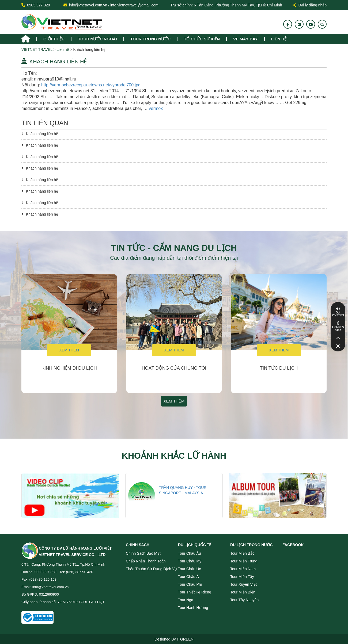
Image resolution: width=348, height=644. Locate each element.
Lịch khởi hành (338, 329)
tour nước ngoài (97, 39)
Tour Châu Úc (190, 569)
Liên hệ (279, 39)
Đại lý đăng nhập (310, 5)
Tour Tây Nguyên (244, 600)
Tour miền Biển (243, 592)
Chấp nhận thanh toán (146, 561)
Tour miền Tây (242, 577)
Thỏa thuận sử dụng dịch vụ (151, 569)
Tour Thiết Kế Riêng (195, 592)
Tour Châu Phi (190, 584)
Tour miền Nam (243, 569)
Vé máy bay (245, 39)
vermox (156, 108)
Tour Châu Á (188, 577)
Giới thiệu (54, 39)
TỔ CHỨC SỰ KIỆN (202, 39)
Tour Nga (186, 600)
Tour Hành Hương (193, 608)
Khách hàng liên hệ (42, 134)
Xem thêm (69, 350)
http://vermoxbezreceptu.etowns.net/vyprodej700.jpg (91, 85)
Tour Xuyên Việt (243, 584)
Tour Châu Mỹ (190, 561)
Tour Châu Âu (190, 553)
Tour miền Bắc (242, 553)
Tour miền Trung (244, 561)
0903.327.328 (39, 5)
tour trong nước (150, 39)
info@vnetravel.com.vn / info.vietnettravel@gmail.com (114, 5)
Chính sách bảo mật (143, 553)
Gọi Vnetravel (338, 314)
